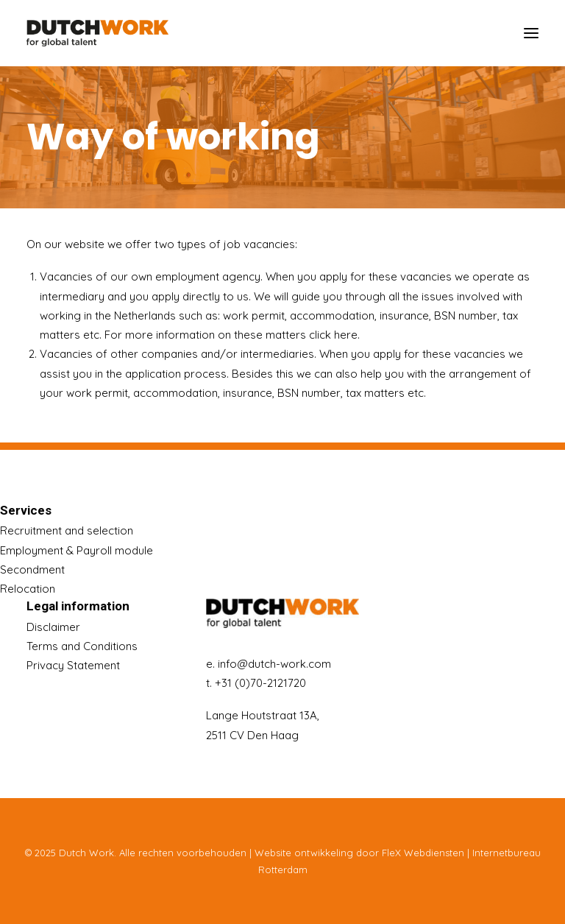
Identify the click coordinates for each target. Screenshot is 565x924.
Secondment (32, 569)
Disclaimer (53, 627)
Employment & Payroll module (77, 550)
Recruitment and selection (67, 530)
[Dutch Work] (97, 33)
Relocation (28, 589)
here (346, 335)
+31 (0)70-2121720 (260, 683)
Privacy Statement (73, 665)
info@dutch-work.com (274, 664)
